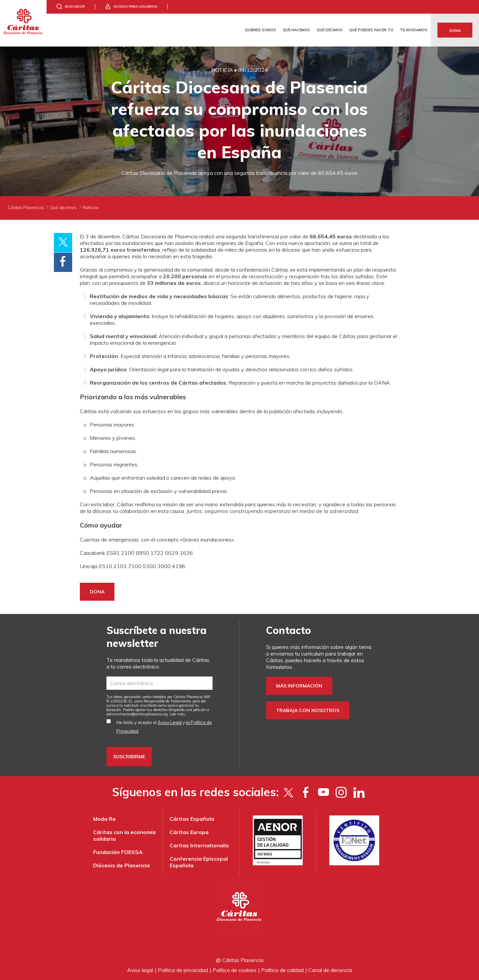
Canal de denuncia (330, 970)
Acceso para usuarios (135, 6)
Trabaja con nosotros (308, 710)
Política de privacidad (183, 970)
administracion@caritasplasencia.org (137, 714)
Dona (455, 31)
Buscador (75, 6)
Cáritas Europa (189, 832)
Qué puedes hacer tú (371, 30)
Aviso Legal (170, 722)
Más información (299, 686)
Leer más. (178, 714)
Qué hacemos (296, 30)
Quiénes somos (260, 30)
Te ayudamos (414, 30)
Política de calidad (282, 970)
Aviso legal (140, 970)
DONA (97, 592)
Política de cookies (235, 970)
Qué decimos (330, 30)
